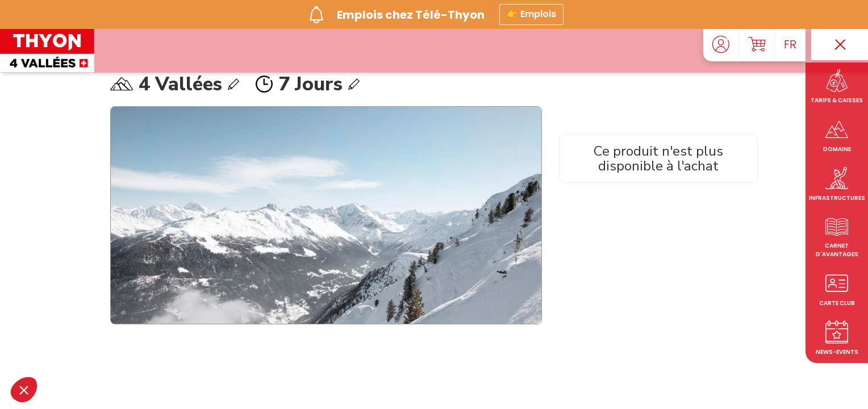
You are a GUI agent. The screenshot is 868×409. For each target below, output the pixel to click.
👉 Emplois (531, 13)
